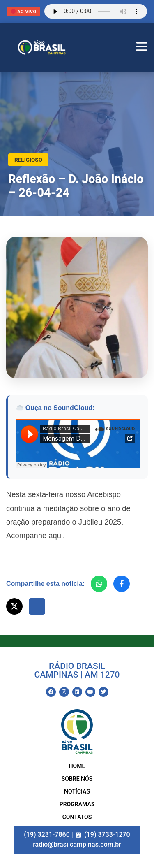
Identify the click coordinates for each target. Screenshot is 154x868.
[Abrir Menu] (142, 48)
